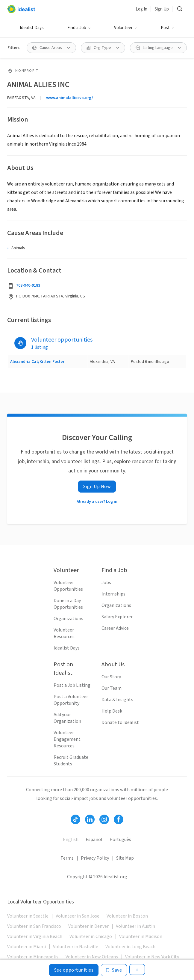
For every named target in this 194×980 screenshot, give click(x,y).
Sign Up (162, 9)
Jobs (106, 583)
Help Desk (112, 711)
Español (94, 840)
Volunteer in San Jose (78, 916)
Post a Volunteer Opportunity (71, 700)
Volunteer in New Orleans (92, 957)
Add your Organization (67, 718)
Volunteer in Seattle (28, 916)
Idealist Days (32, 28)
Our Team (112, 688)
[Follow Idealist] (75, 819)
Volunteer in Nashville (76, 947)
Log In (141, 9)
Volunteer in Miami (26, 947)
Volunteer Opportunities (68, 586)
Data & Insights (117, 700)
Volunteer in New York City (152, 957)
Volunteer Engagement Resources (67, 739)
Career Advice (115, 628)
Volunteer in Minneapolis (33, 957)
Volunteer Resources (64, 633)
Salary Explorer (117, 617)
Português (120, 840)
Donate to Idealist (120, 722)
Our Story (111, 677)
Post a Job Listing (72, 685)
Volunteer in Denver (88, 926)
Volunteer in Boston (127, 916)
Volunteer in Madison (141, 936)
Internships (113, 594)
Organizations (68, 619)
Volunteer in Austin (135, 926)
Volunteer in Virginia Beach (35, 936)
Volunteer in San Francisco (34, 926)
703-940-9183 (28, 285)
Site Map (125, 858)
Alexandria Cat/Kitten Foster (37, 362)
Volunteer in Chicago (91, 936)
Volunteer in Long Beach (130, 947)
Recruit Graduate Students (71, 761)
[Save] (114, 970)
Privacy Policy (95, 858)
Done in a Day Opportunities (68, 604)
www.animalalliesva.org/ (70, 98)
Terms (67, 858)
